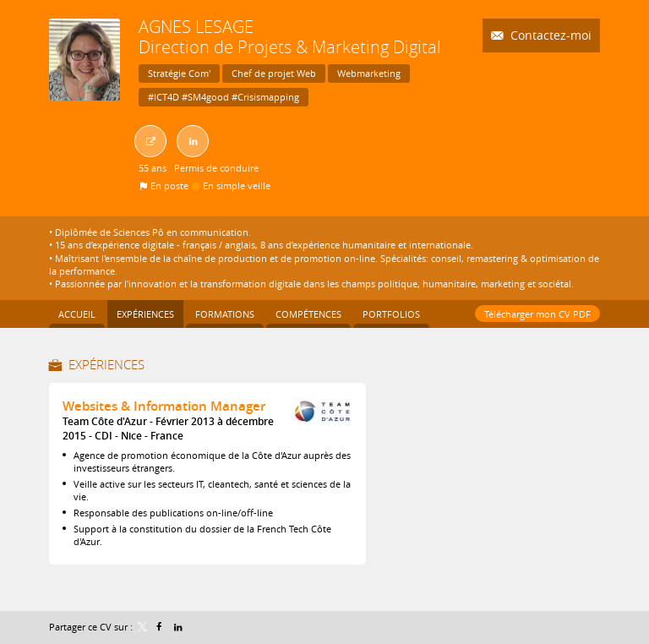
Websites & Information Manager (164, 406)
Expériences (106, 364)
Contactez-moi (549, 35)
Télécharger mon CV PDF (537, 314)
